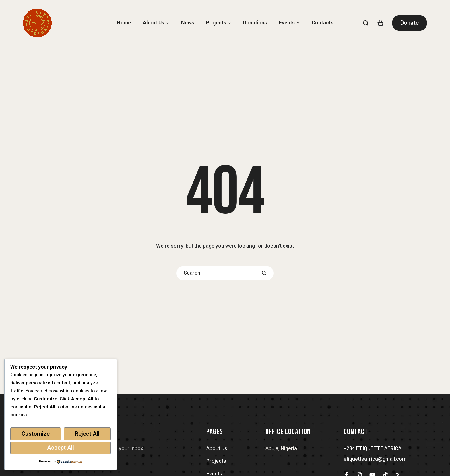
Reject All (87, 434)
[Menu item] (124, 23)
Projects (216, 461)
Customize (36, 434)
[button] (168, 23)
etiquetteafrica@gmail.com (375, 459)
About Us (217, 449)
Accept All (61, 448)
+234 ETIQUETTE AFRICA (373, 449)
